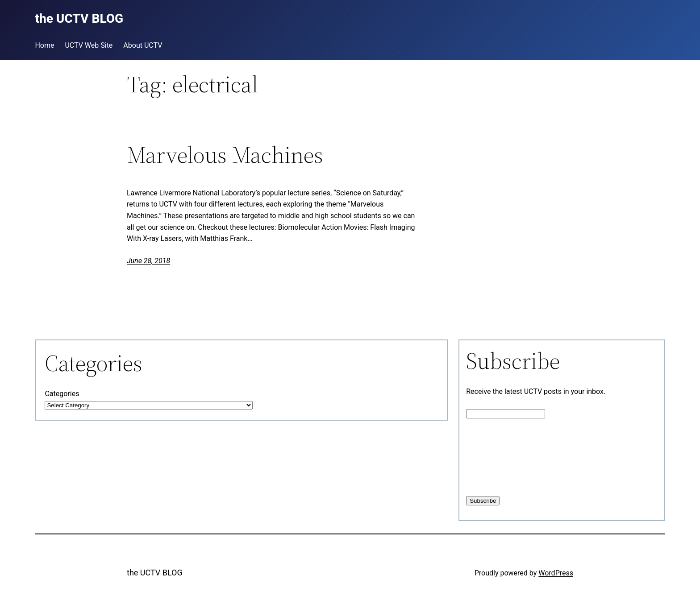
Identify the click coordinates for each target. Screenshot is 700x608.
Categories (62, 394)
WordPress (556, 573)
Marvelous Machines (225, 155)
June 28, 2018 (148, 261)
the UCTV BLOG (155, 573)
